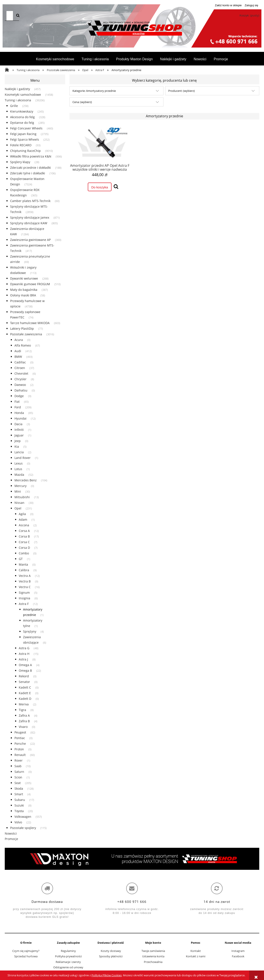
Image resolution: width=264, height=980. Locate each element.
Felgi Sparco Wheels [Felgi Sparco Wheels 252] (25, 139)
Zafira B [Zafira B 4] (24, 721)
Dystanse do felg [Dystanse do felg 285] (22, 123)
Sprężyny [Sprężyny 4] (30, 631)
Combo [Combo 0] (24, 553)
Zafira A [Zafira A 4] (24, 715)
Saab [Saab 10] (18, 766)
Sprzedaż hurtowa (26, 956)
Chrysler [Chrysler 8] (20, 379)
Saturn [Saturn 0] (19, 772)
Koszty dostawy (111, 951)
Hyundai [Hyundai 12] (20, 418)
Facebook (238, 956)
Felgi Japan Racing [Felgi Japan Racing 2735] (23, 134)
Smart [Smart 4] (19, 794)
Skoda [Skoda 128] (19, 788)
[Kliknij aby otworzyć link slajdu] (132, 859)
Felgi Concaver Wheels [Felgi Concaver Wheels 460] (26, 128)
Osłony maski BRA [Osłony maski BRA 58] (23, 295)
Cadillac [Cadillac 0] (20, 362)
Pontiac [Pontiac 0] (20, 738)
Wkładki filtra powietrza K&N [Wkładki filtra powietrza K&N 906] (31, 156)
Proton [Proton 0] (19, 749)
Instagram (238, 951)
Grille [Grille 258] (14, 106)
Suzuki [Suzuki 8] (19, 805)
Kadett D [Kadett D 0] (25, 699)
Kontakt (196, 951)
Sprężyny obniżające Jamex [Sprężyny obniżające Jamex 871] (30, 217)
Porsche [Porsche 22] (20, 744)
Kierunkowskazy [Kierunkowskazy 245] (22, 111)
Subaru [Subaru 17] (20, 800)
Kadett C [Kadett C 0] (25, 687)
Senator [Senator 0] (24, 682)
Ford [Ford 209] (18, 407)
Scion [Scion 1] (18, 777)
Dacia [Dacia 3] (18, 424)
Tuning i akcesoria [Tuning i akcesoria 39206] (18, 100)
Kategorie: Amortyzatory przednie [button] (94, 91)
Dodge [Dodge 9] (19, 396)
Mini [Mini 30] (18, 491)
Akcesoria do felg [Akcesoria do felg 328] (22, 117)
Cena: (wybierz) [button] (82, 102)
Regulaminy (68, 951)
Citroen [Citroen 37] (20, 368)
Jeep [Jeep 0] (18, 441)
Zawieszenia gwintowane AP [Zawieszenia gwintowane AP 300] (30, 240)
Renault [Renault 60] (20, 755)
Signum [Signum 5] (24, 593)
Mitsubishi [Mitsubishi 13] (22, 497)
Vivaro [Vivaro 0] (23, 727)
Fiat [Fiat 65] (17, 402)
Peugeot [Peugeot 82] (20, 732)
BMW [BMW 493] (18, 357)
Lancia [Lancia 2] (19, 452)
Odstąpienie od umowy (68, 967)
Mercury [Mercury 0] (20, 486)
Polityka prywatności (68, 956)
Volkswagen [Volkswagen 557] (23, 817)
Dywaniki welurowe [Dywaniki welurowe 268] (24, 278)
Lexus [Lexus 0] (19, 463)
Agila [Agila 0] (22, 514)
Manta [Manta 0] (23, 564)
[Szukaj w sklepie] (10, 16)
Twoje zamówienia (153, 951)
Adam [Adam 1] (23, 519)
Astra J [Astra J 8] (23, 659)
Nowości (11, 833)
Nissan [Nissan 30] (19, 503)
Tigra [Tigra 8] (22, 710)
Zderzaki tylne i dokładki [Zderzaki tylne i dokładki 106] (28, 173)
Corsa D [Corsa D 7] (24, 548)
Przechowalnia (153, 962)
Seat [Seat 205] (18, 783)
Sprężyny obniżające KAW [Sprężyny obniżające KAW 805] (29, 223)
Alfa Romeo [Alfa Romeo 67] (23, 345)
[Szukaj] (18, 16)
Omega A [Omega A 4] (25, 665)
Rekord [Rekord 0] (24, 676)
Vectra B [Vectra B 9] (25, 581)
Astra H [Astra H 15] (24, 654)
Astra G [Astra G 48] (24, 648)
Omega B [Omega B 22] (25, 671)
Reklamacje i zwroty (68, 962)
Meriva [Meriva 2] (24, 704)
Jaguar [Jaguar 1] (19, 435)
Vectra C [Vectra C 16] (25, 587)
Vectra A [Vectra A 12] (25, 576)
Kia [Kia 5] (17, 446)
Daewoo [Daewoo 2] (20, 385)
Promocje (11, 839)
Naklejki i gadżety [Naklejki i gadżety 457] (17, 89)
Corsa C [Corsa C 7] (24, 542)
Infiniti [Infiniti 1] (19, 430)
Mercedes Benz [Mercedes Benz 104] (26, 480)
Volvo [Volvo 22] (18, 822)
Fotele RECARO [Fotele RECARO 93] (21, 145)
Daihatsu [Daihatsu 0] (21, 390)
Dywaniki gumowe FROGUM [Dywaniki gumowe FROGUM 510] (30, 284)
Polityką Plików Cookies (107, 975)
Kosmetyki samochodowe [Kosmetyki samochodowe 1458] (23, 95)
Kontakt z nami (196, 956)
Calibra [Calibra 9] (24, 570)
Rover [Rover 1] (19, 760)
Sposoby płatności (111, 956)
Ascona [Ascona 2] (24, 525)
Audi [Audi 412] (18, 351)
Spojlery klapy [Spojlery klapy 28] (20, 162)
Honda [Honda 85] (19, 413)
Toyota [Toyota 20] (19, 811)
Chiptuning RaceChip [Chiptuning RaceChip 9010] (25, 151)
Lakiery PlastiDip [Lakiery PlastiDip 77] (22, 329)
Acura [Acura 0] (19, 340)
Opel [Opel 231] (18, 508)
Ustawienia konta (153, 956)
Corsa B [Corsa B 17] (24, 536)
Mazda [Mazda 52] (19, 475)
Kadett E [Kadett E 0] (25, 693)
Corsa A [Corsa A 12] (24, 531)
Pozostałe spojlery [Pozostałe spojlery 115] (23, 828)
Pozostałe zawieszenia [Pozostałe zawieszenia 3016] (26, 334)
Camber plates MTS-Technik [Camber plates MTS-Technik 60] (30, 201)
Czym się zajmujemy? (26, 951)
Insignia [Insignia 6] (24, 598)
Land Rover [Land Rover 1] (23, 458)
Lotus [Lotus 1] (18, 469)
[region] (132, 859)
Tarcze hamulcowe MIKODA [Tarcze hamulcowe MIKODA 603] (30, 323)
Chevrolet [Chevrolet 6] (21, 373)
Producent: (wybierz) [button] (181, 91)
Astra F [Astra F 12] (24, 604)
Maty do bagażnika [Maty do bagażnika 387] (24, 290)
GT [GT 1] (21, 559)
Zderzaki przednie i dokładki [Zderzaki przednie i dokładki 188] (31, 168)
